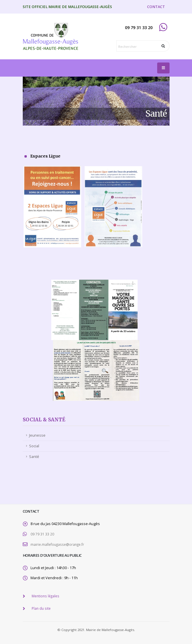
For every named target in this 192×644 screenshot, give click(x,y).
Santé (34, 457)
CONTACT (156, 7)
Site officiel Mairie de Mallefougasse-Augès (67, 7)
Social (34, 446)
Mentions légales (46, 595)
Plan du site (42, 607)
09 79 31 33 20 (42, 534)
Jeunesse (37, 435)
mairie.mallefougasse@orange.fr (59, 544)
